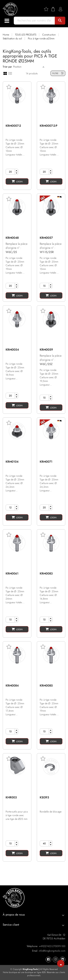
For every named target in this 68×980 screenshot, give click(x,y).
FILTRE (58, 73)
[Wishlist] (48, 9)
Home (6, 35)
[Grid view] (5, 73)
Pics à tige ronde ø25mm (41, 38)
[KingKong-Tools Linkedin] (63, 959)
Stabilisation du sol (12, 38)
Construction (49, 35)
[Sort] (27, 67)
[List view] (10, 73)
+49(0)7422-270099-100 (52, 946)
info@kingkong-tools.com (52, 951)
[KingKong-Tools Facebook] (48, 959)
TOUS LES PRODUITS (26, 35)
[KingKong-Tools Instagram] (55, 959)
